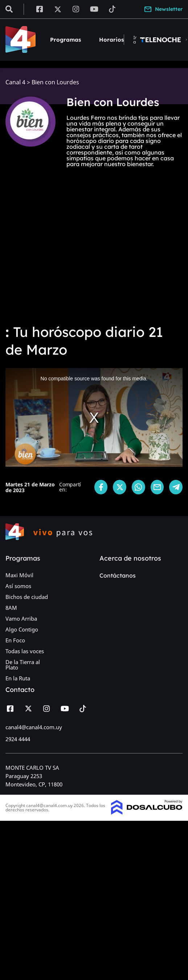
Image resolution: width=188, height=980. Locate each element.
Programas (66, 40)
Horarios (111, 40)
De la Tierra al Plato (23, 665)
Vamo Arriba (21, 618)
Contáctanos (118, 575)
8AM (11, 608)
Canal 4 (15, 82)
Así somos (18, 586)
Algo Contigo (22, 629)
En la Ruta (18, 678)
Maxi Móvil (19, 575)
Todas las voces (25, 651)
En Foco (15, 640)
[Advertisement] (68, 246)
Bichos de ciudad (27, 597)
